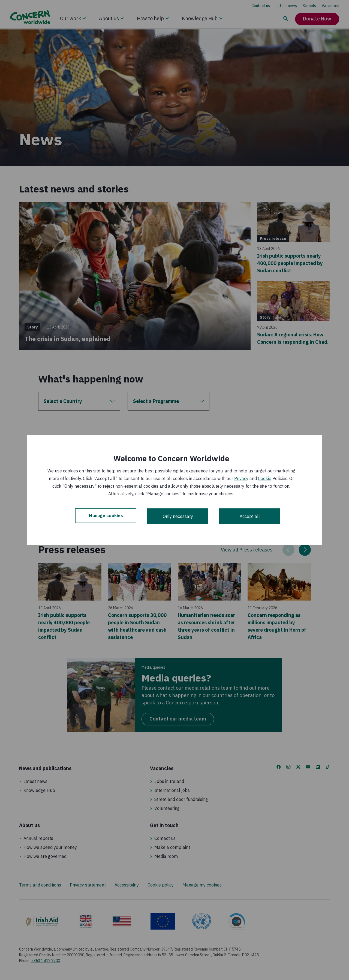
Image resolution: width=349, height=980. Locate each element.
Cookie (265, 478)
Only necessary (178, 516)
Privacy (241, 478)
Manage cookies (106, 516)
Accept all (250, 516)
